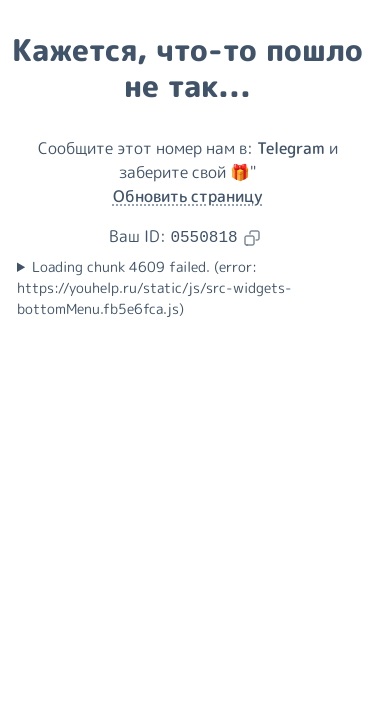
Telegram (291, 148)
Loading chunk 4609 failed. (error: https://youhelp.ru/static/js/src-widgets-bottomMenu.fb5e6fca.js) (154, 288)
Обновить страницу (188, 196)
